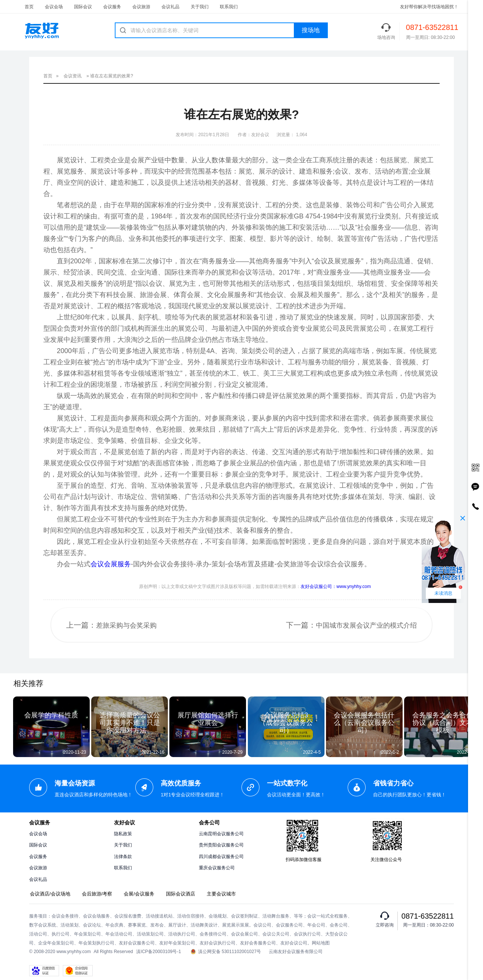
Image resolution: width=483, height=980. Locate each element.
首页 (29, 7)
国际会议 (83, 7)
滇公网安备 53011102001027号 (226, 952)
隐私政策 (123, 834)
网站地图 (321, 943)
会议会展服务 (111, 564)
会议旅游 (141, 7)
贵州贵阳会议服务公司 (221, 845)
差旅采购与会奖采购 (126, 625)
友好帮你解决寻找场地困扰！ (429, 7)
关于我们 (200, 7)
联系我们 (229, 7)
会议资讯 (73, 76)
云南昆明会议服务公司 (221, 834)
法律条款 (123, 857)
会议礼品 (170, 7)
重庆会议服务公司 (217, 868)
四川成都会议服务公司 (221, 857)
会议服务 (112, 7)
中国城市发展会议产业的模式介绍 (366, 625)
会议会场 (54, 7)
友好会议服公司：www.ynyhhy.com (336, 587)
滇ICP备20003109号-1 (159, 952)
